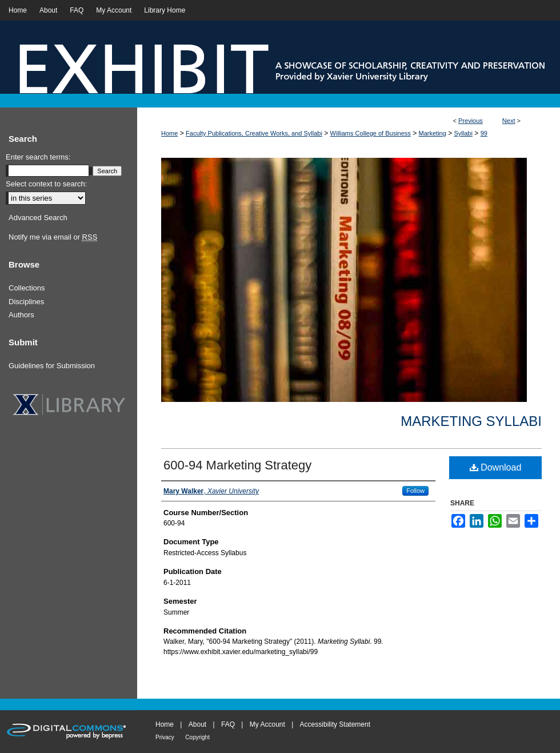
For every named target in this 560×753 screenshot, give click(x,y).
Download (496, 467)
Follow (415, 491)
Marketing (433, 133)
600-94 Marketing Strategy (237, 465)
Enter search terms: (38, 157)
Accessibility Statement (335, 724)
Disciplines (26, 302)
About (197, 724)
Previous (471, 121)
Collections (27, 288)
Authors (21, 315)
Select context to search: (46, 184)
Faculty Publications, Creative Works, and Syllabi (254, 133)
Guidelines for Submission (52, 366)
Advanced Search (38, 218)
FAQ (228, 724)
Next (509, 121)
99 (484, 133)
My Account (267, 724)
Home (169, 133)
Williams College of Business (371, 133)
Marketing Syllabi (471, 421)
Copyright (197, 737)
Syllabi (463, 133)
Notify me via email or (53, 237)
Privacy (165, 737)
